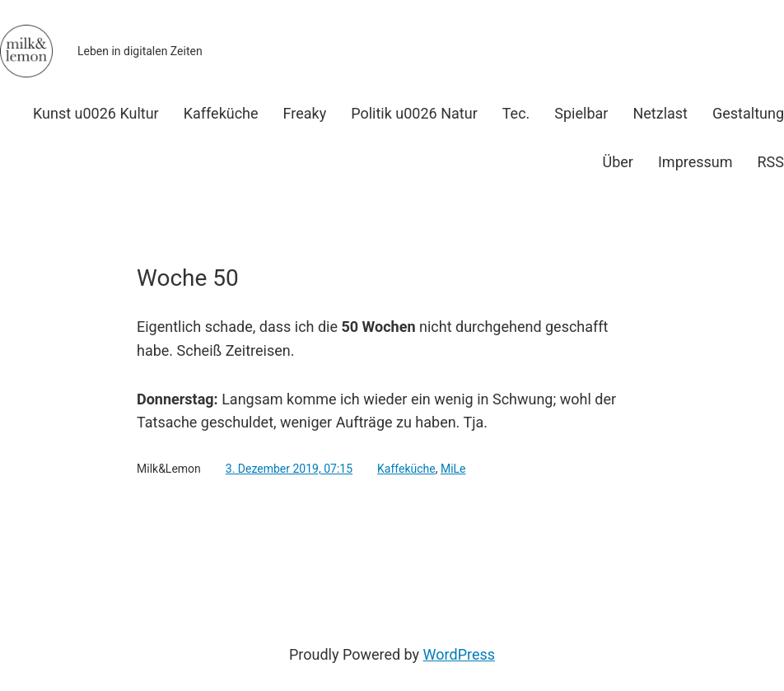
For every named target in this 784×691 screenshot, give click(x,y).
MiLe (453, 469)
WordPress (459, 654)
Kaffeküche (406, 469)
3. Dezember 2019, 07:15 (289, 469)
